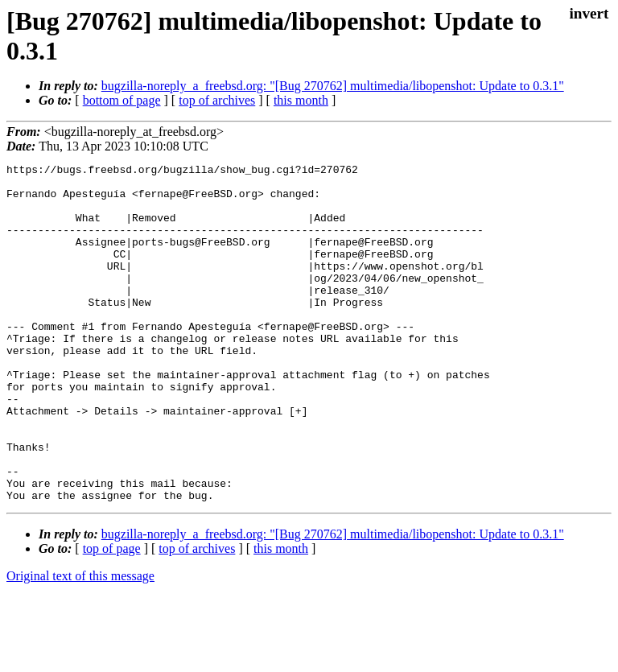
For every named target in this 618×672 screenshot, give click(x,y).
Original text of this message (80, 643)
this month (301, 100)
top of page (112, 616)
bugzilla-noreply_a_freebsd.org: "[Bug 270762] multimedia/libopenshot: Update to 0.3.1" (333, 86)
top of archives (217, 100)
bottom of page (122, 100)
